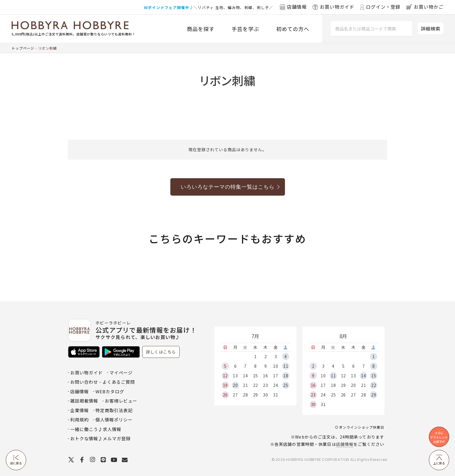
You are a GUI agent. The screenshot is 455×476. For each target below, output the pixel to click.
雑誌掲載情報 (84, 401)
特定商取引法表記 (114, 410)
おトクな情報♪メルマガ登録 (100, 438)
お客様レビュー (121, 401)
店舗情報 (345, 444)
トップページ (23, 48)
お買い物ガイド (86, 373)
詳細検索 (431, 28)
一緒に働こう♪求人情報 (96, 429)
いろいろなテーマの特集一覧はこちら (228, 187)
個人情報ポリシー (114, 420)
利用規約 (80, 420)
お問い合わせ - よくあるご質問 (103, 382)
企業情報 (80, 410)
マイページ (121, 373)
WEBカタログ (110, 391)
